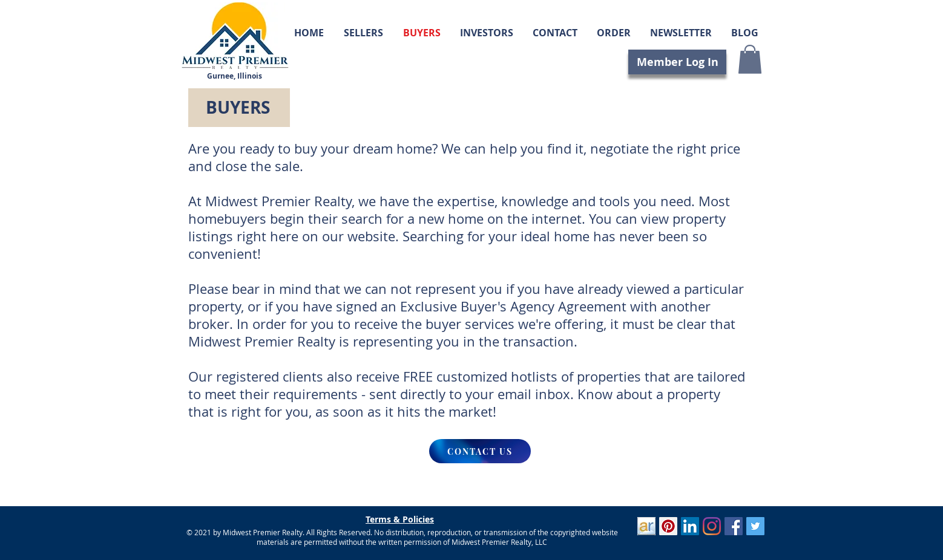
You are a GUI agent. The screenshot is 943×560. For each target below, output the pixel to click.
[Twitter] (755, 526)
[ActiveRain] (646, 526)
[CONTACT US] (480, 451)
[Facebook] (734, 526)
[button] (750, 59)
